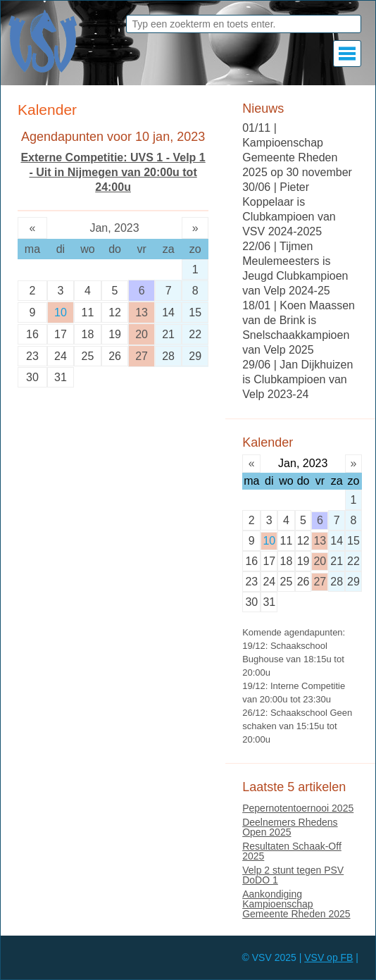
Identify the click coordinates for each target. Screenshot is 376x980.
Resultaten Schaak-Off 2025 (292, 851)
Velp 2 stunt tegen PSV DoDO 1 (293, 875)
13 (142, 312)
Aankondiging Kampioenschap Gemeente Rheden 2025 (296, 904)
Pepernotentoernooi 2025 (298, 808)
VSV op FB (328, 957)
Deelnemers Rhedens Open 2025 (290, 827)
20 (142, 334)
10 (61, 312)
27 (142, 356)
